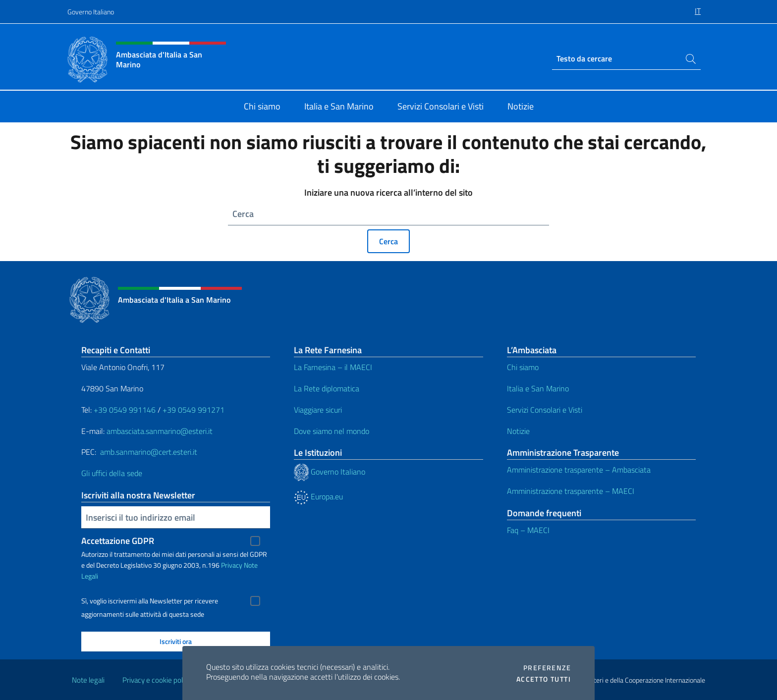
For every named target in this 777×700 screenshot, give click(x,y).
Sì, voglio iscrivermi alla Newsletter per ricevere (150, 601)
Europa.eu (318, 496)
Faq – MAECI (528, 530)
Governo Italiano (91, 12)
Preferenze (547, 668)
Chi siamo (523, 367)
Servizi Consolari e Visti (545, 410)
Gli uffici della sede (112, 473)
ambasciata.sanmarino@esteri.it (160, 431)
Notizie (518, 431)
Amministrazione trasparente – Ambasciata (579, 470)
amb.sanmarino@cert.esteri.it (149, 452)
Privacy (232, 565)
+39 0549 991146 (125, 410)
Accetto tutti (544, 679)
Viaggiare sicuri (318, 410)
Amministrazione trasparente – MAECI (571, 491)
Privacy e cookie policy (157, 680)
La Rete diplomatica (327, 388)
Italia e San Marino (538, 388)
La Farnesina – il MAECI (333, 367)
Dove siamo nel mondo (332, 431)
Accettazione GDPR (118, 541)
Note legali (88, 680)
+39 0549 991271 (194, 410)
